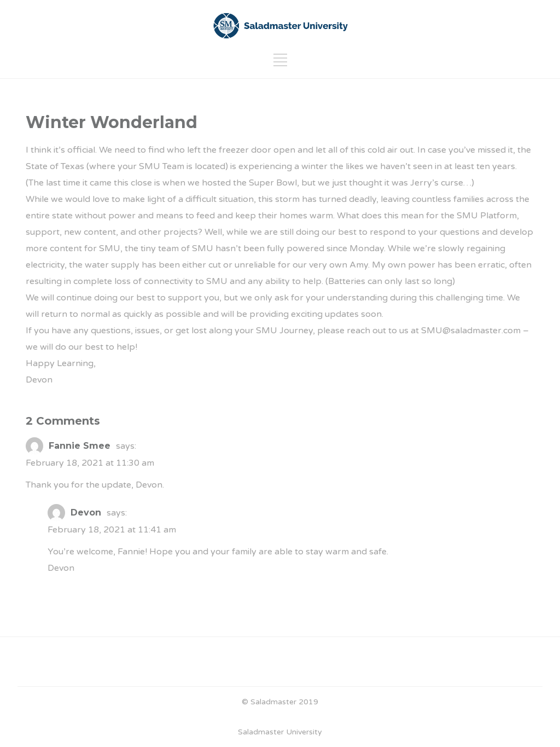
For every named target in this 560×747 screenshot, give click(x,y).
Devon (86, 513)
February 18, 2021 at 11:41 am (112, 530)
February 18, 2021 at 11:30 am (90, 463)
